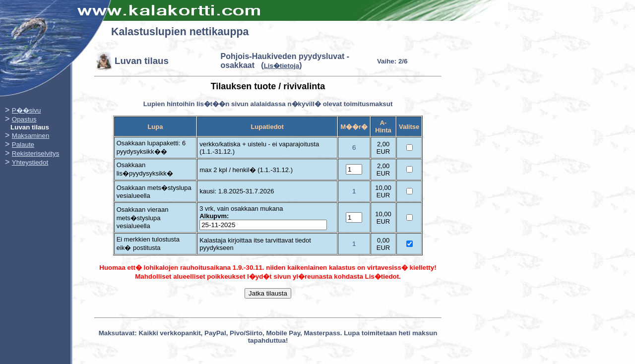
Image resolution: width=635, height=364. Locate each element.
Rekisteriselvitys (36, 153)
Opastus (24, 119)
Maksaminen (31, 136)
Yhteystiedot (30, 162)
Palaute (23, 145)
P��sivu (27, 110)
